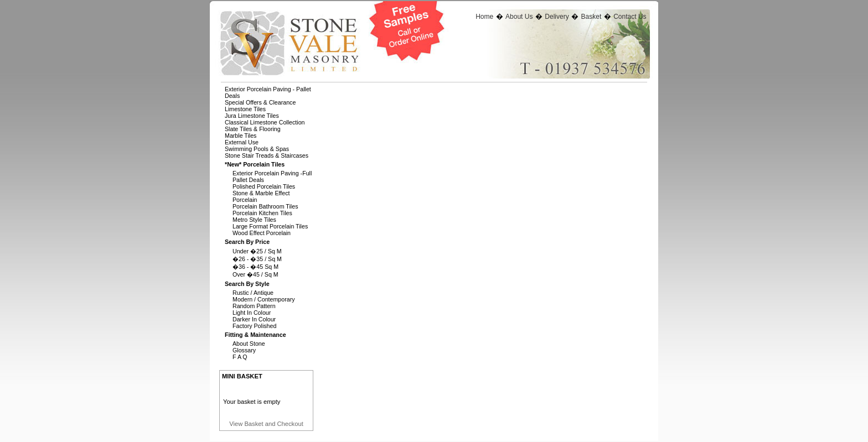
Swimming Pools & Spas (257, 149)
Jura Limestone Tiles (252, 116)
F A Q (240, 357)
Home (484, 17)
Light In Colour (252, 313)
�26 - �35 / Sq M (257, 259)
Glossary (244, 350)
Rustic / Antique (253, 293)
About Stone (249, 344)
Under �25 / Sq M (257, 251)
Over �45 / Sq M (255, 274)
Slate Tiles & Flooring (253, 129)
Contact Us (630, 17)
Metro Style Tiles (254, 220)
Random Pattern (254, 306)
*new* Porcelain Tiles (255, 164)
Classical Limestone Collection (265, 122)
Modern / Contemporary (264, 299)
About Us (519, 17)
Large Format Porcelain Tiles (270, 226)
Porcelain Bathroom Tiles (265, 206)
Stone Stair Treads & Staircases (267, 155)
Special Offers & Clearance (260, 102)
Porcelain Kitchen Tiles (262, 213)
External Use (242, 142)
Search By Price (247, 242)
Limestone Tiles (245, 109)
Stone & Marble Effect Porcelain (261, 196)
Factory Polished (254, 326)
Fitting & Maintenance (255, 335)
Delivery (557, 17)
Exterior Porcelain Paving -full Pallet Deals (272, 176)
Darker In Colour (254, 319)
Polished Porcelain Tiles (264, 186)
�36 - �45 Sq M (255, 267)
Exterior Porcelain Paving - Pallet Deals (268, 92)
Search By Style (247, 284)
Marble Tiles (241, 136)
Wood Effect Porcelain (262, 233)
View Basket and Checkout (266, 424)
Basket (591, 17)
